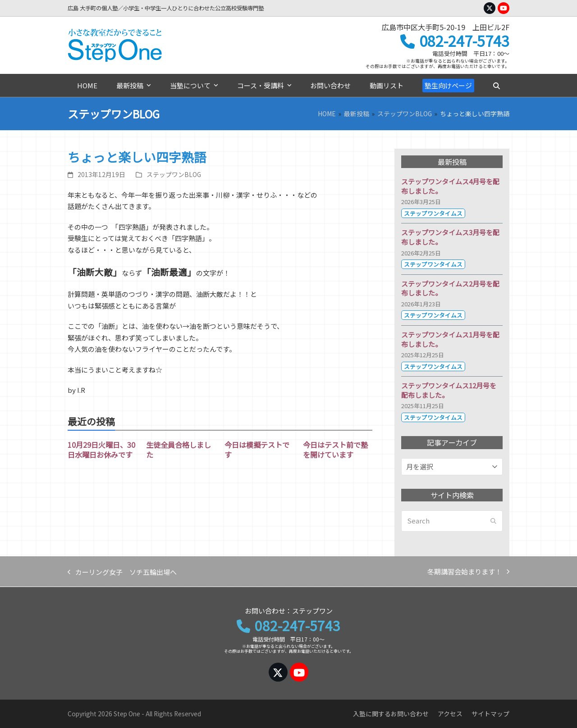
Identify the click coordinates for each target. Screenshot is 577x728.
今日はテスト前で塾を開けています (335, 450)
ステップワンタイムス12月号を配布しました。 (449, 390)
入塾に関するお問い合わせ (391, 714)
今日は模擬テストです (257, 450)
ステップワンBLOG (174, 174)
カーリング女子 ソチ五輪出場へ (122, 573)
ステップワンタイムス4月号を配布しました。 (450, 186)
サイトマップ (490, 714)
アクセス (450, 714)
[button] (496, 86)
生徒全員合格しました (179, 450)
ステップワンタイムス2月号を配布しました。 (450, 288)
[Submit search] (493, 521)
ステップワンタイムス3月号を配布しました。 (450, 237)
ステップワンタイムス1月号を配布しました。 (450, 339)
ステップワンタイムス (433, 213)
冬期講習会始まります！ (468, 572)
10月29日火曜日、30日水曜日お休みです (101, 450)
